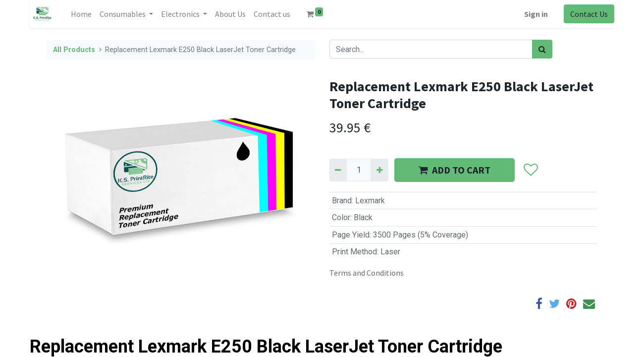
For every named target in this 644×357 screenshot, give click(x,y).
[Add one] (379, 170)
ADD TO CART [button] (455, 170)
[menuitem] (81, 14)
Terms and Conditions (367, 273)
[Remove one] (338, 170)
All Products (74, 50)
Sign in (536, 14)
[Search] (542, 49)
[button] (530, 170)
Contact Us (589, 14)
